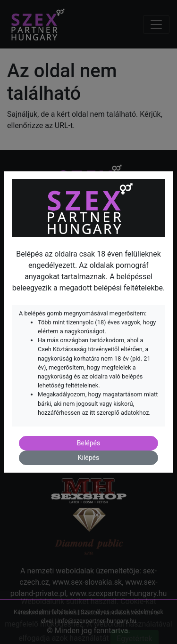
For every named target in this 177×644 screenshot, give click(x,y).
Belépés (89, 443)
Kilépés (89, 458)
